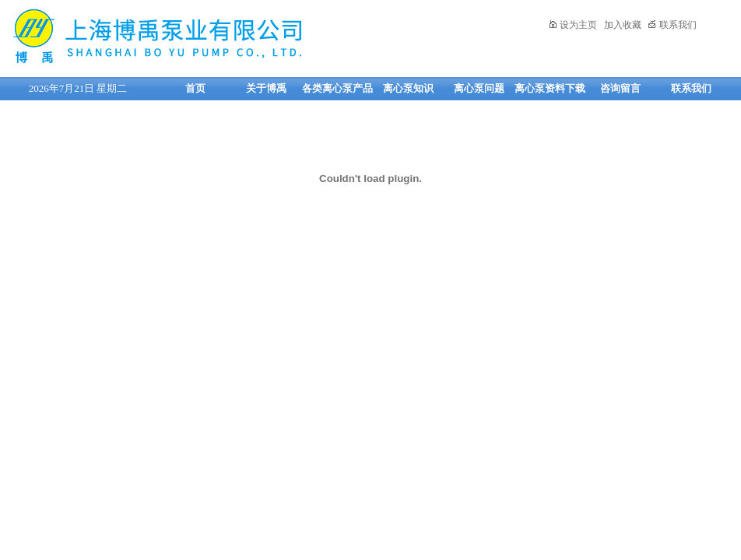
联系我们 (672, 25)
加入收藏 (623, 25)
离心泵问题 (479, 88)
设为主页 (572, 25)
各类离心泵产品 (337, 88)
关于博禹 (266, 88)
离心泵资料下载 (550, 88)
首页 (195, 88)
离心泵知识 (408, 88)
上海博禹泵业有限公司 (206, 36)
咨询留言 (620, 88)
